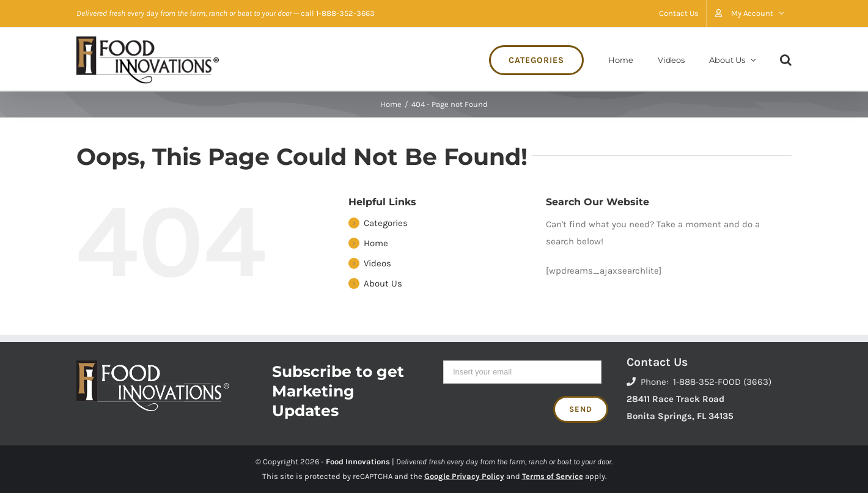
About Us (383, 283)
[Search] (786, 59)
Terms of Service (553, 476)
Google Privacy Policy (464, 476)
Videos (377, 263)
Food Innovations (358, 462)
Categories (386, 223)
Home (376, 243)
